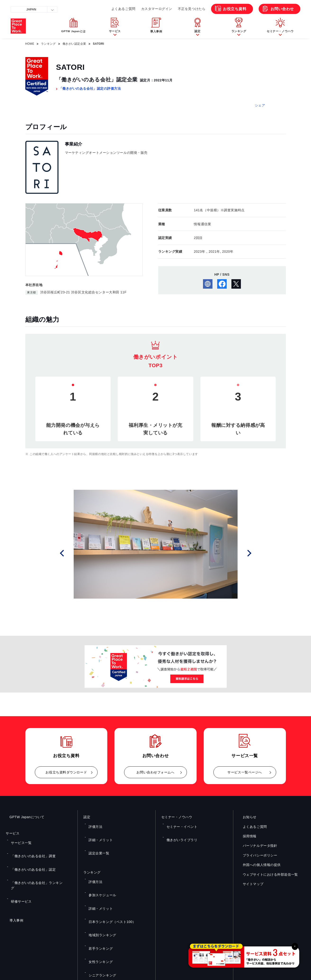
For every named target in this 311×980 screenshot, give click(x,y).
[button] (115, 26)
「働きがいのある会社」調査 (29, 846)
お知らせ (246, 817)
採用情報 (246, 836)
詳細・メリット (98, 830)
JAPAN (31, 9)
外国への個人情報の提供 (258, 865)
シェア (260, 105)
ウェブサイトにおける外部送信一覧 (267, 874)
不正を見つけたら (192, 9)
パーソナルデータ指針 (256, 846)
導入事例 (13, 883)
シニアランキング (99, 908)
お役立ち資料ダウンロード (66, 772)
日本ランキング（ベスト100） (108, 880)
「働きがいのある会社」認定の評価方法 (90, 88)
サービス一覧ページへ (245, 772)
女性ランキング (98, 901)
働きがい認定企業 (74, 44)
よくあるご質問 (123, 9)
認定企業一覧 (97, 837)
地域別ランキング (99, 887)
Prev (68, 553)
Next (251, 553)
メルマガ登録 (232, 928)
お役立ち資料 (235, 9)
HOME (30, 44)
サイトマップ (249, 884)
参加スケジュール (99, 866)
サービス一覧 (19, 839)
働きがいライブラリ (179, 830)
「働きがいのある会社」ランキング (34, 860)
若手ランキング (98, 894)
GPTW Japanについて (23, 817)
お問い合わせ (282, 9)
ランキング (48, 44)
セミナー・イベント (179, 823)
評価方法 (94, 823)
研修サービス (19, 867)
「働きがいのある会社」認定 (29, 853)
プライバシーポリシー (256, 855)
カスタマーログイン (157, 9)
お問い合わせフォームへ (155, 772)
